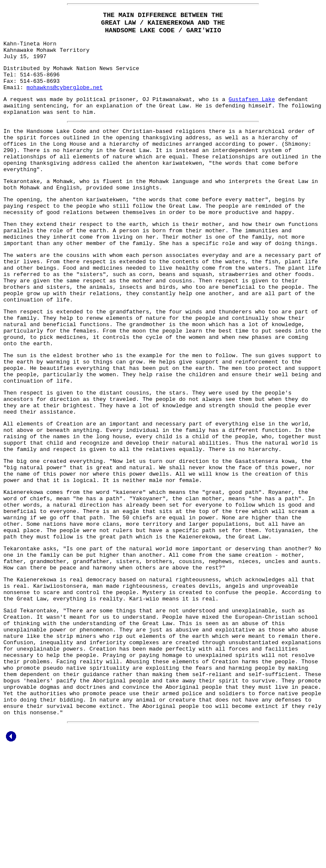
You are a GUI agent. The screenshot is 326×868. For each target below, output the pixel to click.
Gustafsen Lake (252, 112)
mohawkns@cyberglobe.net (65, 99)
